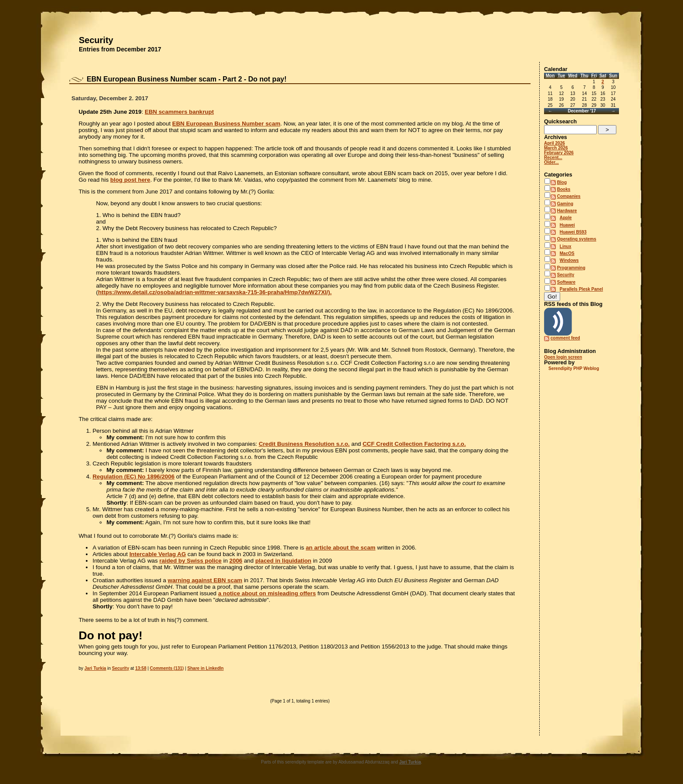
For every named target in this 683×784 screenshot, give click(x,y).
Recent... (553, 158)
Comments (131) (167, 668)
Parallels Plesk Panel (582, 289)
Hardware (567, 211)
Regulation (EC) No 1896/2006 (133, 477)
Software (566, 282)
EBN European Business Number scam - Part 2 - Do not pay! (187, 79)
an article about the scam (341, 548)
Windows (569, 260)
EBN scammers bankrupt (179, 112)
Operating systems (577, 239)
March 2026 (556, 148)
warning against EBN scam (205, 580)
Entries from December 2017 (120, 49)
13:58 (141, 668)
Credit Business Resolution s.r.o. (304, 444)
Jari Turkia (95, 668)
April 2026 (555, 143)
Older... (551, 162)
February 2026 (559, 153)
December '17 (582, 111)
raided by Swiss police (191, 561)
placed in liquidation (283, 561)
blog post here (130, 180)
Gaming (565, 204)
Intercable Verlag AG (158, 554)
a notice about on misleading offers (267, 593)
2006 (236, 561)
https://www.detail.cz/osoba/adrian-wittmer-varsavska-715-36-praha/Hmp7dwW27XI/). (215, 292)
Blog (562, 182)
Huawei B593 (573, 232)
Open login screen (563, 357)
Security (96, 40)
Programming (571, 268)
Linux (566, 246)
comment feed (565, 338)
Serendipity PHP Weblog (574, 368)
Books (564, 189)
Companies (569, 196)
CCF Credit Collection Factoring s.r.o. (414, 444)
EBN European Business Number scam (226, 124)
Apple (566, 218)
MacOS (567, 253)
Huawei (567, 225)
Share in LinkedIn (205, 668)
